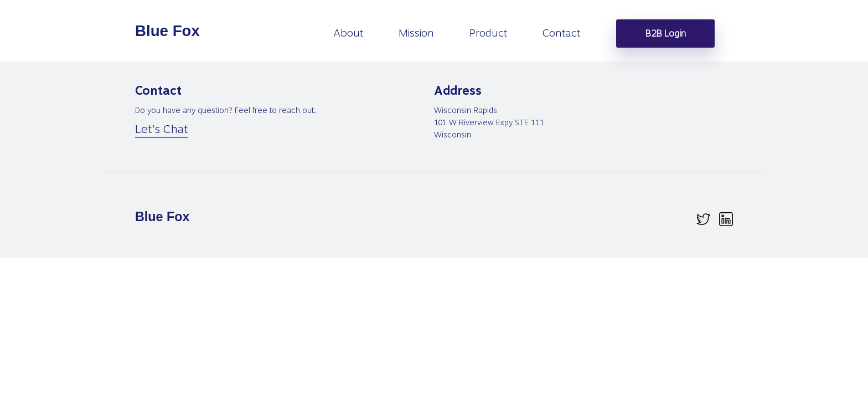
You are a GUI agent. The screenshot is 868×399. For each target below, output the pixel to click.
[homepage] (168, 31)
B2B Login (666, 34)
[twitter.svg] (703, 219)
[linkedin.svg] (726, 219)
